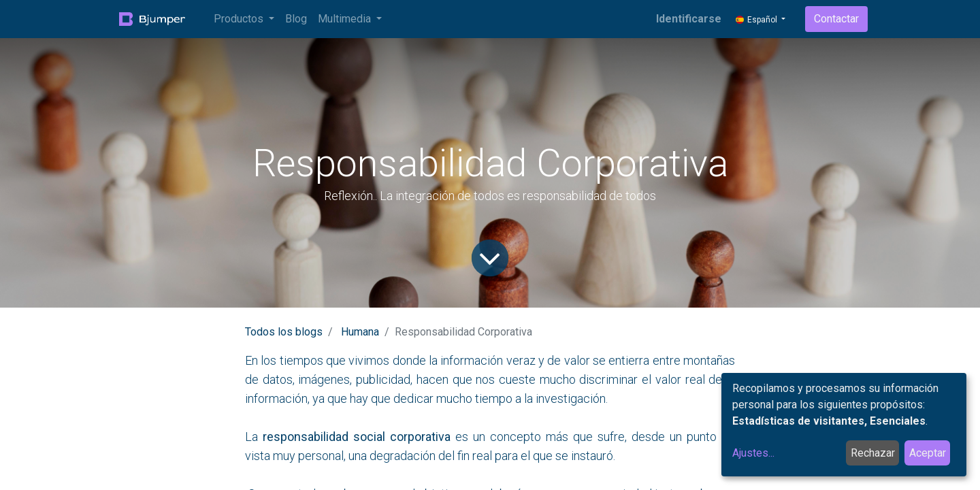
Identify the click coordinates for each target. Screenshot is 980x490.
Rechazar (873, 453)
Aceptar (928, 453)
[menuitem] (296, 19)
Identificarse (689, 19)
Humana (360, 332)
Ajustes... (753, 453)
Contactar (836, 19)
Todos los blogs (284, 332)
